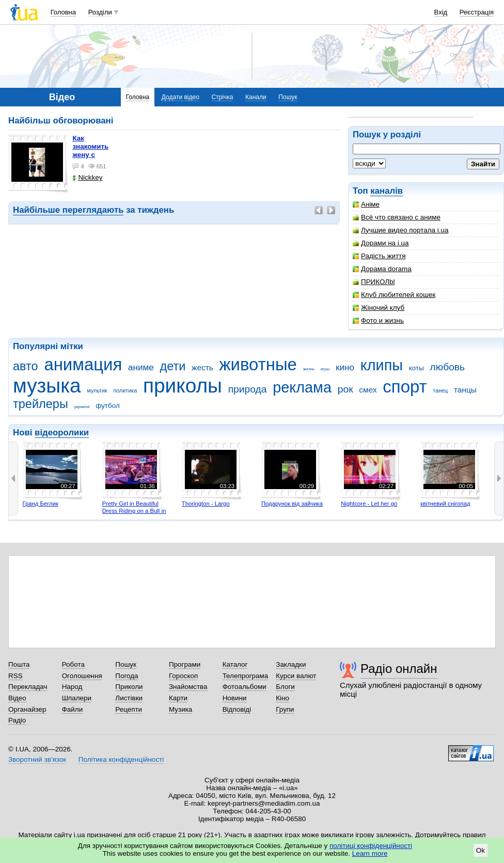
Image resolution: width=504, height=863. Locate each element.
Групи (285, 709)
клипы (382, 365)
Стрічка (222, 97)
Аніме (366, 204)
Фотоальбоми (245, 687)
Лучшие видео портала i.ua (400, 230)
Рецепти (129, 709)
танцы (465, 390)
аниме (141, 367)
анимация (83, 364)
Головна (63, 12)
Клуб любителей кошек (394, 295)
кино (345, 367)
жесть (202, 367)
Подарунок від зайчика (292, 504)
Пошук (288, 97)
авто (26, 366)
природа (248, 389)
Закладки (291, 664)
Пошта (19, 664)
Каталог (235, 664)
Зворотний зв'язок (37, 759)
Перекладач (28, 687)
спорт (405, 387)
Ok (481, 850)
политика (125, 390)
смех (368, 390)
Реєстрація (477, 12)
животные (258, 364)
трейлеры (41, 404)
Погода (127, 676)
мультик (97, 390)
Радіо (17, 720)
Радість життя (379, 256)
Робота (73, 664)
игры (325, 369)
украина (82, 407)
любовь (448, 367)
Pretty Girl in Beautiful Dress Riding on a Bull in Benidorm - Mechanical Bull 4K (134, 514)
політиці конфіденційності (371, 846)
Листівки (129, 698)
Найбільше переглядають (68, 210)
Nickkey (87, 177)
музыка (47, 386)
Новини (235, 698)
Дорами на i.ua (381, 243)
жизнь (309, 369)
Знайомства (188, 687)
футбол (108, 406)
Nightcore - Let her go (369, 504)
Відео (17, 698)
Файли (73, 709)
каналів (387, 191)
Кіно (282, 698)
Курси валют (296, 676)
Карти (178, 698)
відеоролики (62, 433)
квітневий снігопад (445, 504)
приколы (183, 386)
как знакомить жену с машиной (90, 151)
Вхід (441, 12)
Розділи (100, 12)
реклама (302, 387)
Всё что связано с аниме (397, 217)
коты (416, 368)
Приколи (129, 687)
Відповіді (237, 709)
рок (345, 389)
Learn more (370, 853)
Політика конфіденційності (121, 759)
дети (172, 366)
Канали (256, 97)
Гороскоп (183, 676)
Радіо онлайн (399, 669)
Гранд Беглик (41, 504)
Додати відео (180, 97)
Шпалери (77, 698)
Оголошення (82, 676)
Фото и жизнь (378, 320)
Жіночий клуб (379, 308)
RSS (15, 676)
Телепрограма (246, 676)
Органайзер (27, 709)
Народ (72, 687)
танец (440, 390)
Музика (180, 709)
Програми (185, 664)
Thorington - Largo (206, 504)
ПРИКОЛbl (374, 282)
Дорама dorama (382, 269)
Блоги (285, 687)
